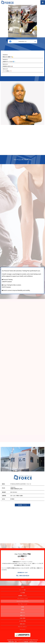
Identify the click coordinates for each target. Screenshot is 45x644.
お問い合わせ (22, 625)
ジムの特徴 (22, 594)
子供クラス (22, 614)
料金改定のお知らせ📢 (8, 66)
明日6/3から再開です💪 (8, 57)
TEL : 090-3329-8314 (23, 577)
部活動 (22, 608)
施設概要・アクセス (22, 507)
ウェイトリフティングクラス (23, 603)
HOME (22, 589)
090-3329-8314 (14, 494)
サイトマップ (22, 631)
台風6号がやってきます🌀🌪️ (9, 61)
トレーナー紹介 (22, 591)
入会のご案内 (22, 620)
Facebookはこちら (23, 41)
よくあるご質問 (22, 623)
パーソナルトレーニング (22, 600)
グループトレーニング (23, 606)
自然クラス (22, 617)
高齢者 (22, 611)
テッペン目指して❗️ (7, 71)
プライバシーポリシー (22, 628)
